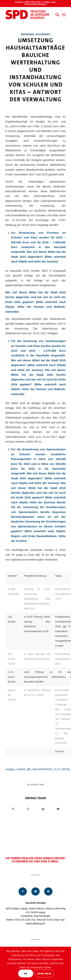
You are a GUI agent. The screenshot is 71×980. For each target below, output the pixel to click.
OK (26, 974)
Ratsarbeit (43, 34)
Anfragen (27, 34)
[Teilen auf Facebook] (13, 809)
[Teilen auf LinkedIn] (43, 809)
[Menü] (64, 15)
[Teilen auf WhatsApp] (28, 809)
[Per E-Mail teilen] (58, 809)
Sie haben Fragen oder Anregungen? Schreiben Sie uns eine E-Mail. (35, 860)
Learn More (44, 974)
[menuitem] (55, 15)
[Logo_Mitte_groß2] (29, 15)
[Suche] (55, 15)
